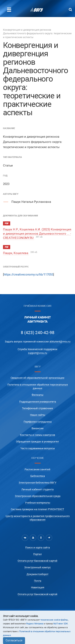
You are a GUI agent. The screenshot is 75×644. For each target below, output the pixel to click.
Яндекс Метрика (35, 624)
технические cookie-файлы (54, 620)
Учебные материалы (38, 503)
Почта (38, 581)
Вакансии (38, 428)
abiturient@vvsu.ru (60, 342)
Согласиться (14, 640)
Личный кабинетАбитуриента (37, 319)
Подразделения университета (38, 402)
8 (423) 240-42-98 (38, 333)
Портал (37, 554)
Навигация (38, 587)
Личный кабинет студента (37, 489)
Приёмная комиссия (37, 306)
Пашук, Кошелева (16, 253)
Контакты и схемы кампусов (37, 435)
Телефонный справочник (37, 408)
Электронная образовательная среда (38, 496)
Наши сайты (38, 415)
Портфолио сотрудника (38, 422)
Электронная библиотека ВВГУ (37, 483)
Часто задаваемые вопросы (38, 448)
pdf (7, 224)
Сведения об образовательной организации (37, 378)
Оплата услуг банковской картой (37, 561)
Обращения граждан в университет (37, 442)
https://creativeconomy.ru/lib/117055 (28, 275)
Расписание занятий (37, 469)
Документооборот (37, 574)
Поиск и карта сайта (37, 548)
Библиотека (38, 476)
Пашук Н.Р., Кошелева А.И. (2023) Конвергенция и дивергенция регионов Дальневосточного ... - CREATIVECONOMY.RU (37, 234)
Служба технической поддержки (37, 349)
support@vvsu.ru (37, 353)
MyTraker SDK (61, 624)
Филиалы (37, 395)
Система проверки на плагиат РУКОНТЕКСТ (37, 509)
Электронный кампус (37, 567)
